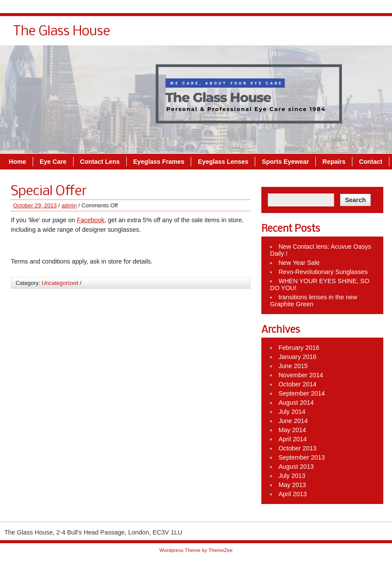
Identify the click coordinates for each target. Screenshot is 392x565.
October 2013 (297, 448)
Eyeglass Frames (159, 162)
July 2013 (292, 476)
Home (17, 162)
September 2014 (301, 393)
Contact (371, 162)
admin (69, 205)
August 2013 (296, 467)
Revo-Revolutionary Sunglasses (323, 272)
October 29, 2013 (35, 205)
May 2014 (292, 430)
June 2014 (293, 421)
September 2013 (301, 457)
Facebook (90, 220)
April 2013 (292, 494)
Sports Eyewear (285, 162)
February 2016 (299, 348)
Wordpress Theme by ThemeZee (196, 550)
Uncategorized (60, 283)
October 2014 (297, 384)
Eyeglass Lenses (223, 162)
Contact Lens (100, 162)
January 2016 (297, 357)
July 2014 (292, 412)
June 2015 (293, 366)
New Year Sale (299, 263)
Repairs (334, 162)
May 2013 (292, 485)
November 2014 (301, 375)
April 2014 (292, 439)
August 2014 (296, 403)
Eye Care (53, 162)
